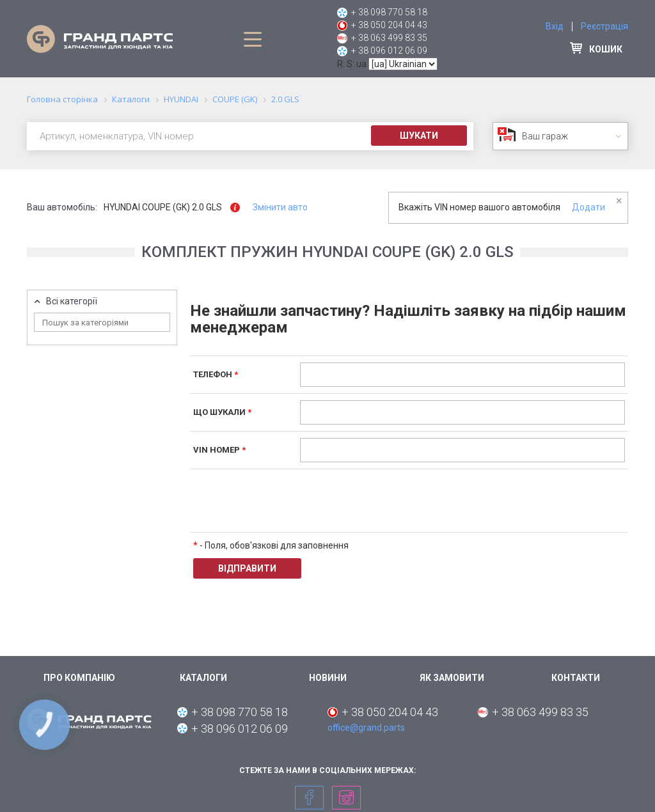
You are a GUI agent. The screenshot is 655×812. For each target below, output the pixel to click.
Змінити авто (280, 207)
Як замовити (452, 678)
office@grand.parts (366, 728)
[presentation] (397, 501)
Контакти (576, 678)
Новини (328, 678)
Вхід (555, 26)
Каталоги (203, 678)
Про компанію (79, 678)
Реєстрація (604, 26)
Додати (588, 207)
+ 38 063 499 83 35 (389, 38)
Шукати (419, 136)
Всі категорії (72, 301)
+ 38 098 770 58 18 (389, 12)
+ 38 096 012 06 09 (389, 51)
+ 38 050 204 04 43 (389, 25)
